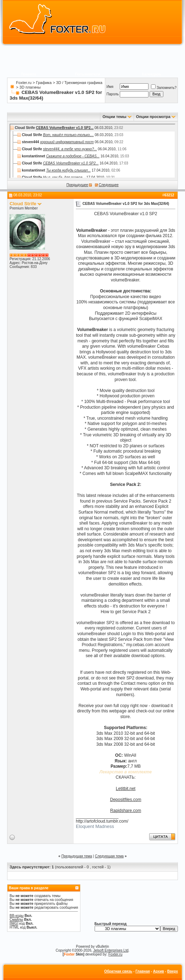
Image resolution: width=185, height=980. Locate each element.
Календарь (152, 74)
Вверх (173, 971)
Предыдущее (77, 185)
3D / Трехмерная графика (79, 83)
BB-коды (17, 916)
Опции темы (114, 117)
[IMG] (14, 923)
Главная (143, 971)
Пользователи (88, 74)
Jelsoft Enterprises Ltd (111, 950)
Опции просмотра (153, 117)
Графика (44, 83)
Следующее (109, 185)
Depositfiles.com (125, 800)
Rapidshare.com (126, 811)
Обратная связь (118, 971)
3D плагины (30, 87)
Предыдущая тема (77, 856)
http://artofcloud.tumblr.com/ (102, 821)
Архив (159, 971)
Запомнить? (164, 88)
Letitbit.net (126, 789)
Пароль (113, 94)
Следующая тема (109, 856)
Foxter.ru (24, 83)
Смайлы (16, 920)
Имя (110, 87)
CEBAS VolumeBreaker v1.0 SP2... (65, 128)
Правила (29, 74)
